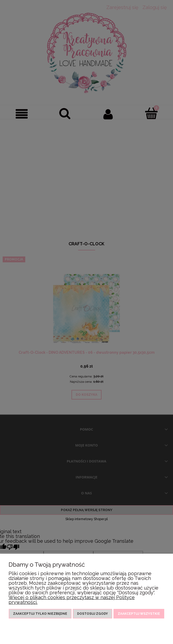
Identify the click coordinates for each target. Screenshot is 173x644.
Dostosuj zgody (92, 614)
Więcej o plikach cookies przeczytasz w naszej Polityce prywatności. (72, 600)
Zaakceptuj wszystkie (139, 614)
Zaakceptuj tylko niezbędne (40, 614)
